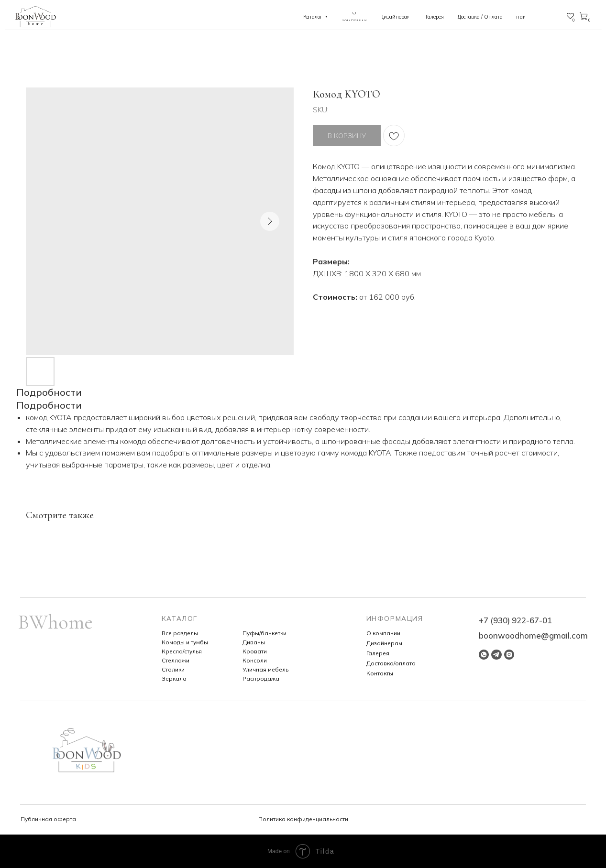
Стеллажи (176, 660)
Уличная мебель (265, 669)
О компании (383, 633)
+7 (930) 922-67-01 (515, 620)
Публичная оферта (48, 819)
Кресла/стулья (182, 651)
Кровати (255, 651)
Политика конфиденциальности (303, 819)
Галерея (378, 653)
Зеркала (174, 678)
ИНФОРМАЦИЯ (395, 618)
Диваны (254, 642)
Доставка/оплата (391, 663)
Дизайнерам (384, 643)
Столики (173, 669)
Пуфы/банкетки (264, 633)
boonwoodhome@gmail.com (533, 635)
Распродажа (261, 678)
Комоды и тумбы (185, 642)
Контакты (380, 673)
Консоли (255, 660)
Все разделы (180, 633)
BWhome (55, 622)
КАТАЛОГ (180, 618)
